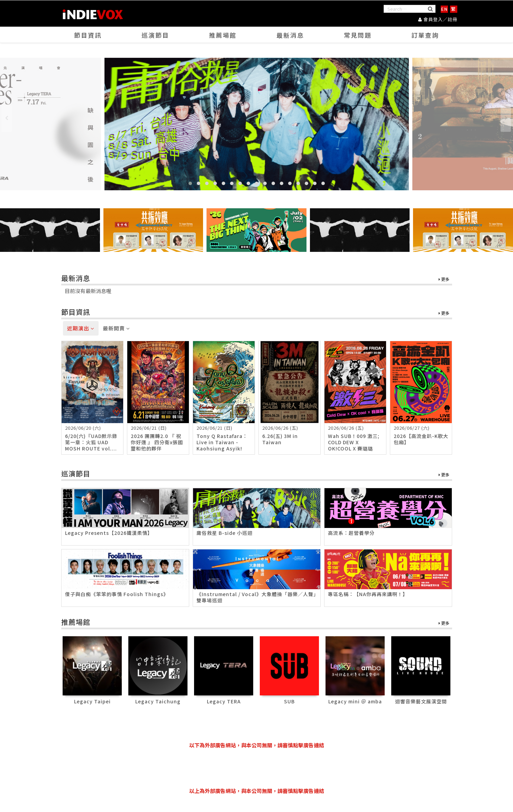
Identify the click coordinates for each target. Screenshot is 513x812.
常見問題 (358, 35)
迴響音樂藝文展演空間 (421, 701)
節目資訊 (88, 35)
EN (444, 9)
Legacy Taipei (92, 701)
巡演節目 (155, 35)
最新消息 (290, 35)
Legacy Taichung (158, 701)
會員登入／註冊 (438, 19)
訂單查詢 (425, 35)
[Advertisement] (257, 768)
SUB (289, 701)
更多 (444, 280)
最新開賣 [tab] (116, 329)
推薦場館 (223, 35)
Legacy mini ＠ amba (355, 701)
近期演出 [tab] (81, 329)
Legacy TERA (224, 701)
